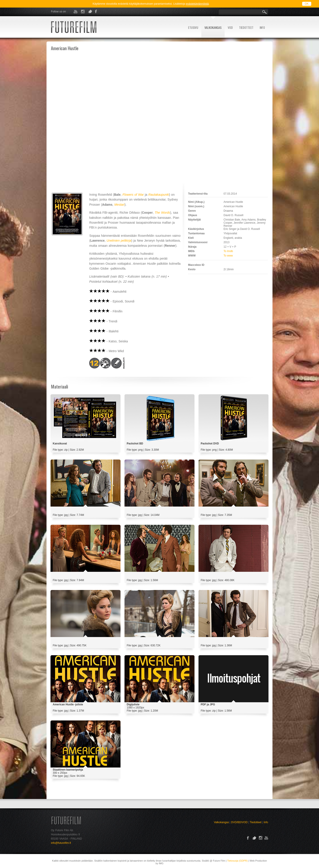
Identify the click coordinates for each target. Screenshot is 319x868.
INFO (262, 27)
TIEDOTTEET (246, 27)
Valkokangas (221, 822)
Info (266, 822)
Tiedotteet (256, 822)
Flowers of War (133, 195)
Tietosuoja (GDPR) (237, 861)
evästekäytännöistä (197, 4)
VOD (230, 27)
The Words (162, 213)
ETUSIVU (193, 27)
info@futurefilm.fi (61, 843)
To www (228, 256)
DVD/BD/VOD (239, 822)
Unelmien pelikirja (119, 241)
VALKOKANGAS (213, 27)
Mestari (119, 205)
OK (307, 4)
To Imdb (228, 251)
